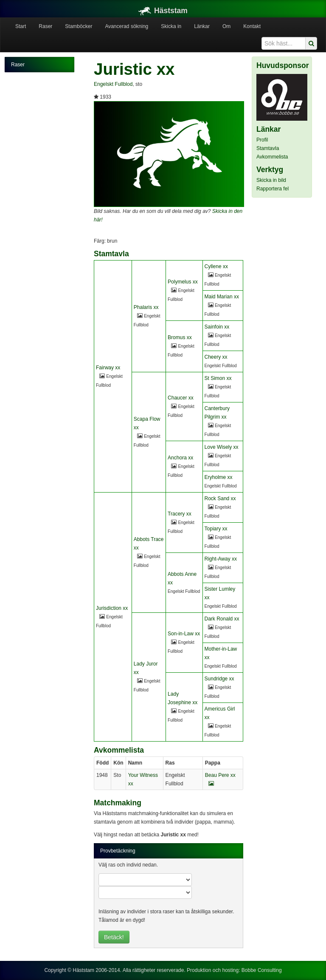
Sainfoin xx (217, 327)
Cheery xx (216, 357)
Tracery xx (180, 514)
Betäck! (114, 937)
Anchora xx (180, 458)
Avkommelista (272, 157)
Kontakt (252, 26)
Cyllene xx (216, 266)
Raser (45, 26)
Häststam (163, 11)
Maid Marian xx (222, 297)
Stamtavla (268, 148)
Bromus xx (180, 337)
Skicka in (171, 26)
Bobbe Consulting (262, 970)
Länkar (202, 26)
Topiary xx (216, 529)
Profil (262, 140)
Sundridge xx (219, 679)
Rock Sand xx (220, 498)
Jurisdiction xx (112, 608)
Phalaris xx (146, 307)
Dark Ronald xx (222, 619)
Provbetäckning (118, 851)
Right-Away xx (221, 559)
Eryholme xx (219, 477)
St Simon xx (218, 378)
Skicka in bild (271, 180)
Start (21, 26)
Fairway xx (108, 368)
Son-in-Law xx (184, 634)
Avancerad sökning (126, 26)
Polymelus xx (183, 282)
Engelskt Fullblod (113, 84)
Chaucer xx (181, 398)
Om (226, 26)
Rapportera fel (273, 189)
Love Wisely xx (222, 447)
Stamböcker (79, 26)
